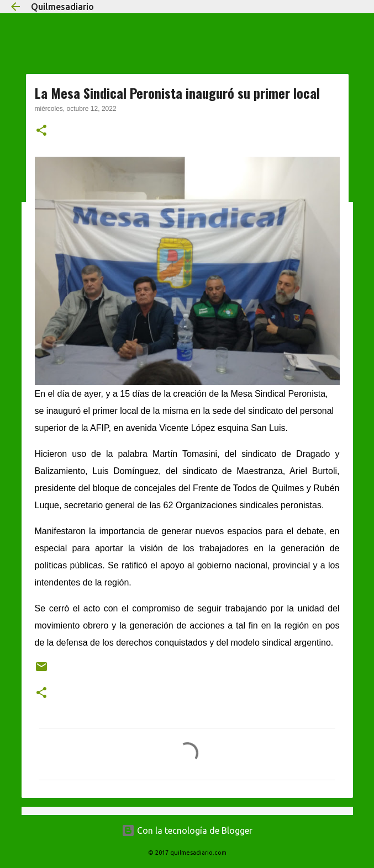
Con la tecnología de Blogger (187, 830)
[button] (41, 131)
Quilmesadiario (62, 7)
